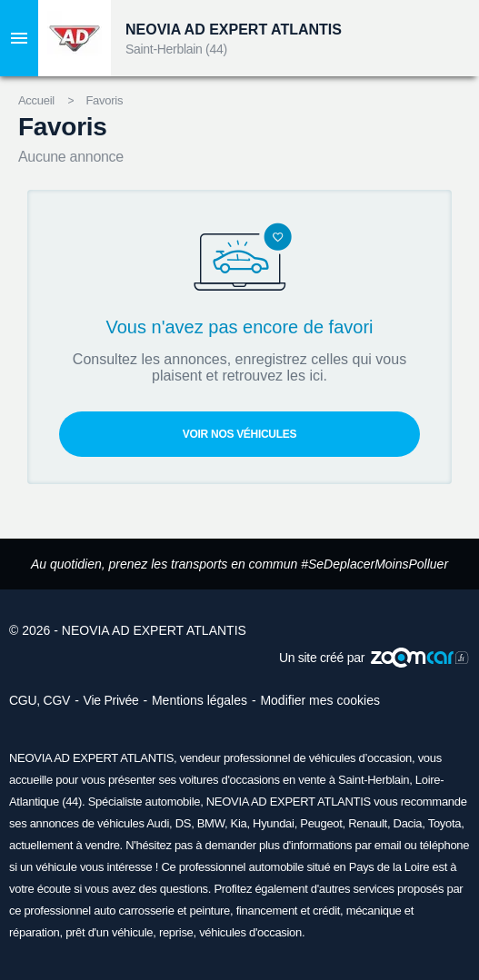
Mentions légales (200, 700)
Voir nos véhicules (239, 434)
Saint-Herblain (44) (176, 49)
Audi (158, 823)
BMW (211, 823)
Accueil (36, 100)
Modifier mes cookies (320, 700)
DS (183, 823)
